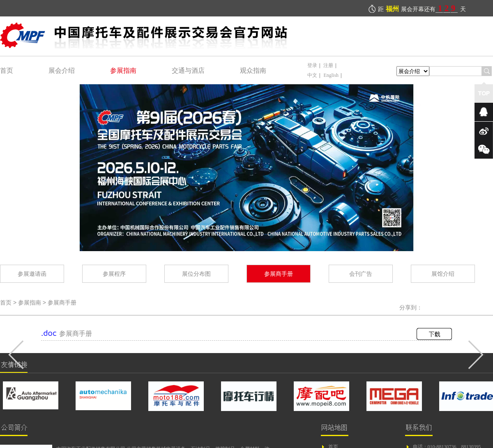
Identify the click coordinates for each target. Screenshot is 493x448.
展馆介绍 (443, 274)
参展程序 (114, 274)
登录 (312, 65)
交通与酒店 (188, 70)
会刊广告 (361, 274)
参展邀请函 (32, 274)
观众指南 (253, 70)
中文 (312, 75)
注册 (328, 65)
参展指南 (123, 70)
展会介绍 (62, 70)
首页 (7, 70)
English (331, 75)
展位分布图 (196, 274)
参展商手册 (279, 274)
